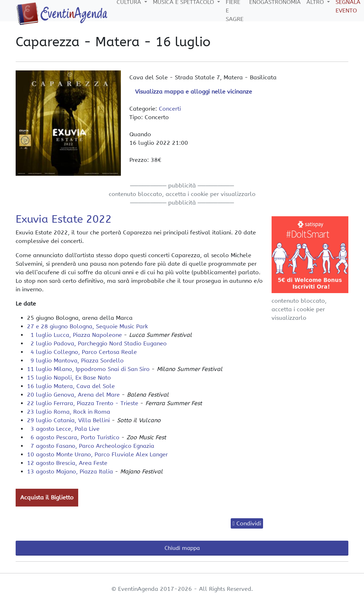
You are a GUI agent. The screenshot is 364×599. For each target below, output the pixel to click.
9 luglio (75, 361)
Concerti (170, 109)
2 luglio (97, 343)
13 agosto (70, 471)
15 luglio (69, 378)
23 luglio (69, 412)
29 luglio (68, 420)
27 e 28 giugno (87, 326)
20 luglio (73, 395)
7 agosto (91, 446)
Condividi (249, 523)
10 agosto (97, 454)
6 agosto (73, 437)
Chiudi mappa (182, 548)
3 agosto (63, 429)
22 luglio (83, 403)
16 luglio (71, 386)
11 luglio (88, 369)
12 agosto (67, 463)
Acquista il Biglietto (47, 497)
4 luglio (82, 352)
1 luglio (74, 335)
